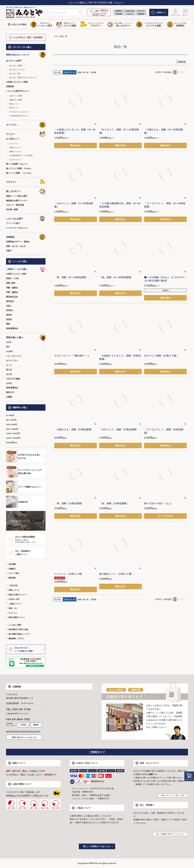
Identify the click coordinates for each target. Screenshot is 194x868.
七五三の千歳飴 (13, 379)
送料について (14, 590)
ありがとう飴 (15, 73)
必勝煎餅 (10, 86)
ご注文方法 (13, 585)
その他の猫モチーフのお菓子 (21, 155)
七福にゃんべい (16, 147)
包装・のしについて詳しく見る (173, 795)
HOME (56, 36)
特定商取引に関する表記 (18, 629)
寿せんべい (14, 108)
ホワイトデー (12, 361)
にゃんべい (14, 143)
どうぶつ (26, 134)
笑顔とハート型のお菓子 (17, 196)
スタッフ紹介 (14, 573)
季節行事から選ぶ (26, 337)
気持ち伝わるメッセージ (26, 55)
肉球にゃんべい (16, 151)
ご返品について (15, 604)
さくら (9, 365)
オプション (13, 613)
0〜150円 (10, 415)
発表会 (9, 315)
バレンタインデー (14, 356)
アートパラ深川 (13, 223)
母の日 (9, 370)
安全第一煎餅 (12, 209)
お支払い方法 (14, 599)
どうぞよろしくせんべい (19, 112)
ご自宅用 (23, 725)
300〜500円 (12, 424)
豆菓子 (9, 251)
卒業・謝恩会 (12, 292)
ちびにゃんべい (16, 159)
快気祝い (10, 310)
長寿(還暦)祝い (13, 328)
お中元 (9, 383)
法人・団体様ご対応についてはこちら (170, 834)
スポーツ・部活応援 (15, 205)
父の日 (9, 374)
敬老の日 (10, 392)
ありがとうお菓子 (14, 61)
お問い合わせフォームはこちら (24, 737)
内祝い (9, 306)
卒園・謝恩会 (12, 288)
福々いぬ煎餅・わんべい (17, 164)
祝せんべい (14, 104)
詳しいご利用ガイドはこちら (97, 846)
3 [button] (182, 72)
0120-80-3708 (21, 709)
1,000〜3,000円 (13, 433)
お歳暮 (9, 397)
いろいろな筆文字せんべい (18, 91)
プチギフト (26, 182)
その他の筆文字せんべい (19, 116)
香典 (8, 324)
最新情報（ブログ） (17, 638)
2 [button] (178, 72)
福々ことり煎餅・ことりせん (19, 173)
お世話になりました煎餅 (17, 82)
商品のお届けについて (18, 594)
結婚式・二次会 (12, 278)
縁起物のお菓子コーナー (17, 200)
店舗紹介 (12, 569)
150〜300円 (11, 420)
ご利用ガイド (159, 12)
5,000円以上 (12, 442)
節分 (8, 347)
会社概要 (12, 564)
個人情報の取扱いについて (19, 634)
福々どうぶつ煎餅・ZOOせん (19, 168)
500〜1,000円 (12, 429)
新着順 (94, 72)
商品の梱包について (17, 617)
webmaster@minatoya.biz (23, 731)
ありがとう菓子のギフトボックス (23, 77)
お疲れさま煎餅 (16, 100)
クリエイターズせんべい (17, 228)
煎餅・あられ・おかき (16, 246)
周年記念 (10, 301)
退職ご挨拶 (11, 283)
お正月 (9, 342)
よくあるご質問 (15, 625)
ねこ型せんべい (13, 139)
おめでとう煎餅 (16, 96)
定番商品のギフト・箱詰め (18, 242)
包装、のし (13, 608)
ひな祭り (10, 351)
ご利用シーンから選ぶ (26, 269)
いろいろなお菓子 (26, 219)
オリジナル (26, 125)
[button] (186, 72)
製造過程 (12, 578)
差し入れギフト (26, 191)
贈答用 (36, 725)
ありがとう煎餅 (16, 65)
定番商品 (26, 237)
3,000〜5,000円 (13, 438)
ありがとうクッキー (17, 69)
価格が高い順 (83, 72)
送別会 (9, 319)
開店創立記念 (12, 297)
